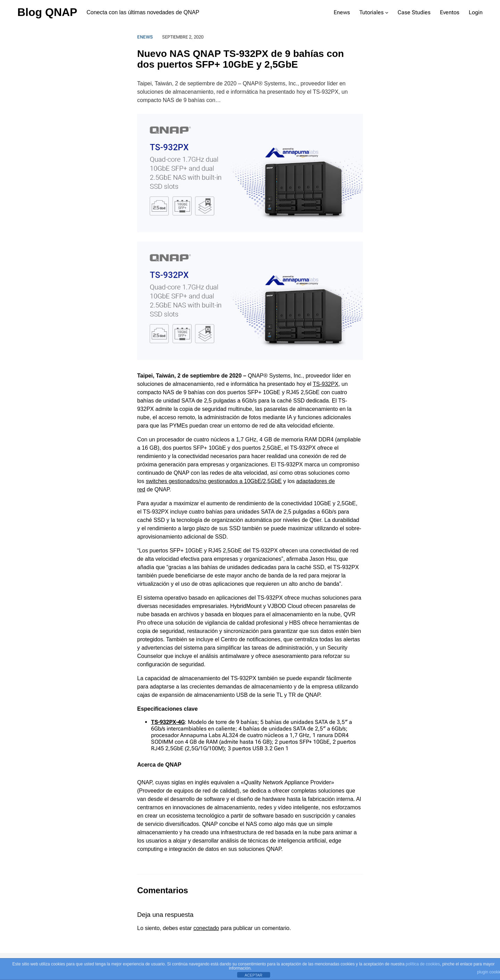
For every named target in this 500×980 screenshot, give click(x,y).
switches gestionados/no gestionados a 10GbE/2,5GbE (214, 481)
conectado (206, 928)
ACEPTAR (253, 975)
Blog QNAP (47, 12)
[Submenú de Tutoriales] (387, 12)
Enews (145, 37)
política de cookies (423, 964)
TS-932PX (326, 384)
